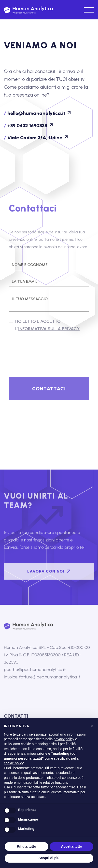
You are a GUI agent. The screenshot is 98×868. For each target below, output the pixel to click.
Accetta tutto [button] (71, 846)
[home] (28, 10)
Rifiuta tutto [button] (26, 846)
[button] (88, 10)
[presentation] (46, 349)
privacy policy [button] (64, 739)
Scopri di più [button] (49, 858)
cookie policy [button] (14, 763)
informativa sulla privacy (49, 329)
